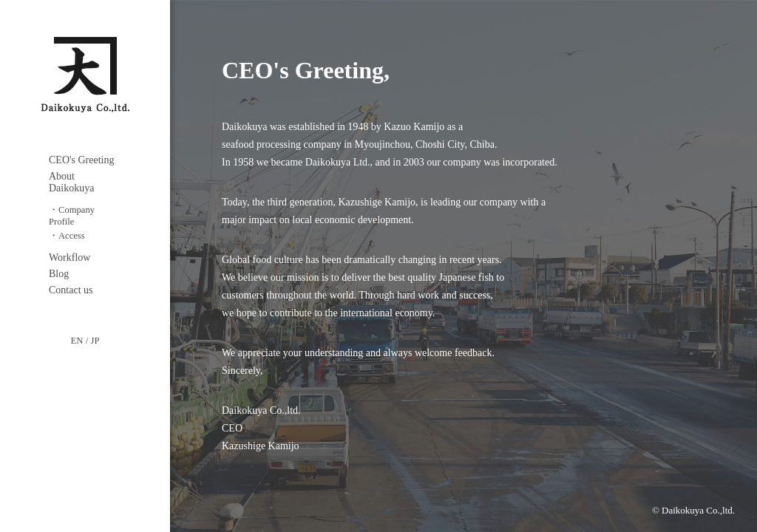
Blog (59, 274)
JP (95, 341)
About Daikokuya (71, 182)
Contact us (71, 290)
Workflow (69, 258)
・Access (67, 236)
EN (77, 341)
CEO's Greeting (81, 160)
